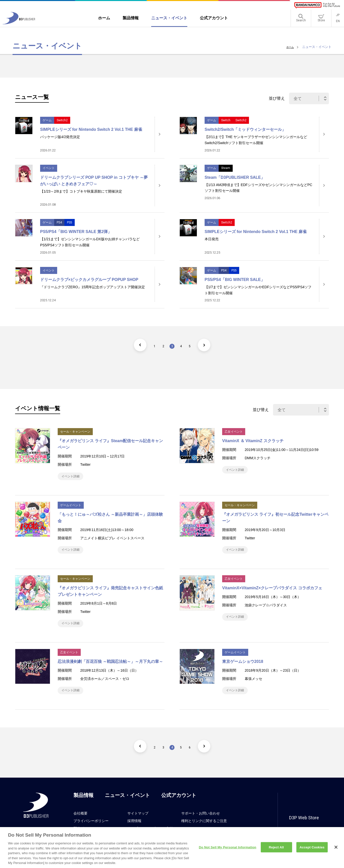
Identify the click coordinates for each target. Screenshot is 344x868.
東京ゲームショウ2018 (243, 669)
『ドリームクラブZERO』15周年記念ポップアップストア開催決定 (93, 287)
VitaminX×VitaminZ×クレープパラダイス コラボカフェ (272, 593)
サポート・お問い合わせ (201, 823)
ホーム (289, 47)
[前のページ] (131, 345)
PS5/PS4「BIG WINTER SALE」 (235, 280)
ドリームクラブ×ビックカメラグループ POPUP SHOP (89, 280)
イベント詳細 (73, 477)
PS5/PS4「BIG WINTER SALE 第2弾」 (76, 232)
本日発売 (212, 239)
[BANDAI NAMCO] (317, 5)
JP (338, 17)
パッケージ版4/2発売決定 (60, 137)
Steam (226, 168)
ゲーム (47, 120)
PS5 (70, 222)
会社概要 (80, 823)
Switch (226, 120)
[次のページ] (213, 345)
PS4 (59, 222)
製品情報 (83, 805)
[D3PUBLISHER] (19, 24)
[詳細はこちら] (159, 134)
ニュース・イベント (127, 805)
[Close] (336, 850)
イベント (49, 168)
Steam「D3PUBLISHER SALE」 (235, 177)
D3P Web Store (304, 828)
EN (338, 23)
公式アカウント (179, 805)
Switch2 (62, 120)
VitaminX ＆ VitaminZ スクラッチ (253, 441)
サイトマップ (138, 823)
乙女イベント (234, 432)
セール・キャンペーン (75, 432)
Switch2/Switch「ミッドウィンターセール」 (245, 129)
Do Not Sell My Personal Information (228, 850)
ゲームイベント (71, 508)
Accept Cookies (312, 850)
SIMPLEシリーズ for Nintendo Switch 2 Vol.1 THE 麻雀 (91, 129)
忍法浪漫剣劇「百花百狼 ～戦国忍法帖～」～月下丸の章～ (110, 669)
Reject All (276, 850)
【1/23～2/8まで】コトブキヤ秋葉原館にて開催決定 (81, 191)
